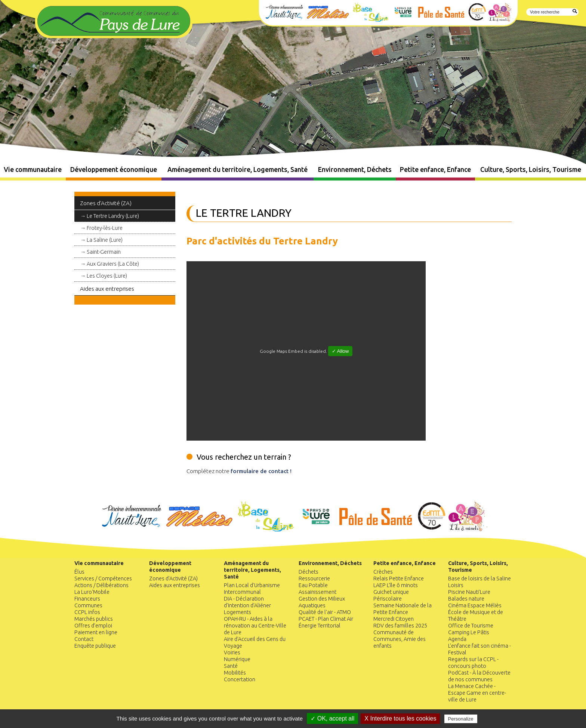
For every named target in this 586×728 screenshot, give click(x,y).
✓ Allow (340, 351)
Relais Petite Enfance (399, 579)
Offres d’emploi (93, 626)
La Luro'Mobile (92, 592)
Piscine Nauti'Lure (469, 592)
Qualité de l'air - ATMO (325, 612)
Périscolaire (388, 599)
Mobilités (235, 673)
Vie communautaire (33, 169)
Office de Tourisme (471, 626)
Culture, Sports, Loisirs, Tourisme (531, 169)
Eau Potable (313, 585)
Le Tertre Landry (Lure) (113, 216)
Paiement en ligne (96, 632)
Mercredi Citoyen (394, 619)
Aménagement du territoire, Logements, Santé (238, 169)
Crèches (383, 572)
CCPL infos (87, 612)
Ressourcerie (314, 579)
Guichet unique (391, 592)
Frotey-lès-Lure (105, 228)
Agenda (457, 639)
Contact (84, 639)
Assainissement (317, 592)
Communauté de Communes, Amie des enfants (400, 639)
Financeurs (87, 599)
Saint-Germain (104, 252)
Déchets (309, 572)
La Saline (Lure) (105, 240)
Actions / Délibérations (101, 585)
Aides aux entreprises (107, 289)
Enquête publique (95, 646)
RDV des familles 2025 (400, 626)
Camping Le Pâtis (469, 632)
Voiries (232, 653)
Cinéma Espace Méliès (475, 605)
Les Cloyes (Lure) (107, 276)
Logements (238, 612)
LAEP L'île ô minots (396, 585)
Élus (79, 572)
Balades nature (466, 599)
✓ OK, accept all (332, 718)
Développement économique (114, 169)
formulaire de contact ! (261, 471)
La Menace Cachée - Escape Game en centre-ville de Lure (477, 693)
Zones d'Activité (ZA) (106, 203)
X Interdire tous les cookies (400, 718)
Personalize (461, 719)
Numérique (237, 659)
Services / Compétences (103, 579)
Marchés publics (94, 619)
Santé (231, 666)
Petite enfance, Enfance (435, 169)
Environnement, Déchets (355, 169)
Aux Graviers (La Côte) (113, 264)
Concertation (240, 679)
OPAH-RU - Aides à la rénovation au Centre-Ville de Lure (255, 626)
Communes (88, 605)
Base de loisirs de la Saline (479, 579)
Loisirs (456, 585)
